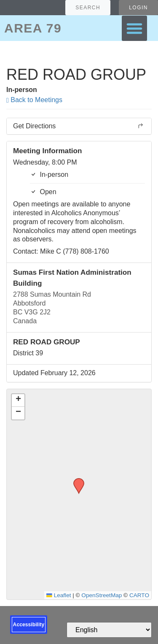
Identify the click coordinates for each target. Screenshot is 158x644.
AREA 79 (33, 28)
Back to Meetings (34, 100)
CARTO (139, 595)
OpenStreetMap (102, 595)
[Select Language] (109, 630)
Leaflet (59, 595)
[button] (134, 28)
